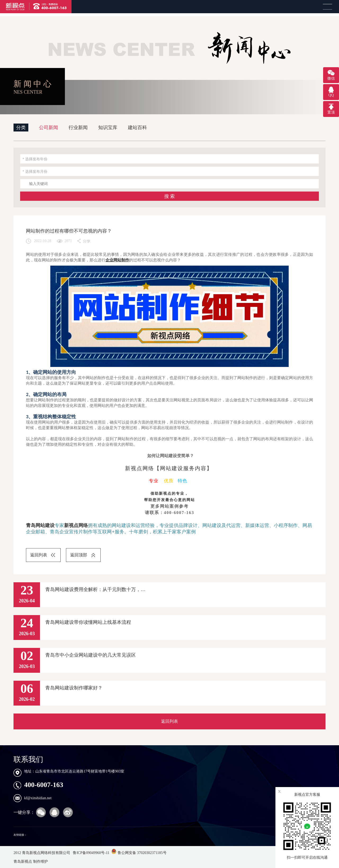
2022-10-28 (43, 241)
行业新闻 (78, 128)
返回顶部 (79, 555)
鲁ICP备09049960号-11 (91, 853)
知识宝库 (108, 128)
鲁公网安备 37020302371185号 (139, 853)
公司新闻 (48, 128)
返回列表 (39, 555)
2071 (68, 241)
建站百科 (137, 128)
